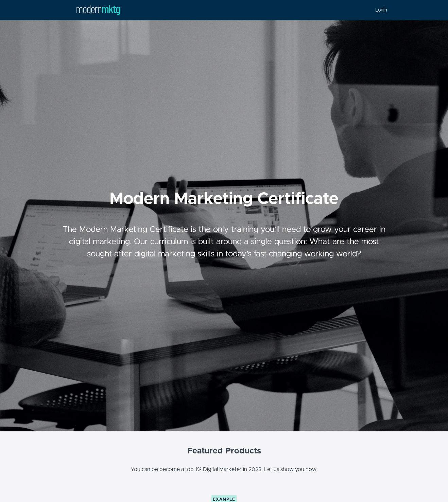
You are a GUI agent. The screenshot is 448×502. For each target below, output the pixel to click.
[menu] (378, 10)
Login (381, 10)
